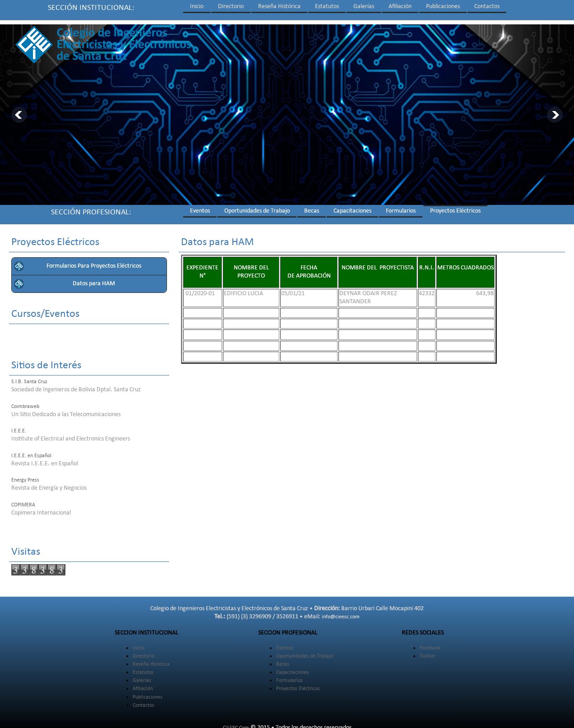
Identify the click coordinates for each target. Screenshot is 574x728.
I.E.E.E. (19, 427)
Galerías (364, 7)
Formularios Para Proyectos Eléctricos (94, 262)
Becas (312, 207)
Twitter (428, 652)
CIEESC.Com (236, 724)
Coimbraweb (25, 403)
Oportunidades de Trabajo (257, 207)
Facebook (430, 644)
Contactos (487, 7)
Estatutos (327, 7)
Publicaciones (443, 7)
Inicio (197, 7)
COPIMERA (23, 501)
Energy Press (25, 476)
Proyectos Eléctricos (455, 207)
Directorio (231, 7)
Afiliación (400, 7)
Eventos (200, 207)
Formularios (401, 207)
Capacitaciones (352, 207)
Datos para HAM (94, 280)
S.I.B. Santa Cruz (29, 378)
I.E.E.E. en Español (31, 452)
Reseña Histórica (279, 7)
